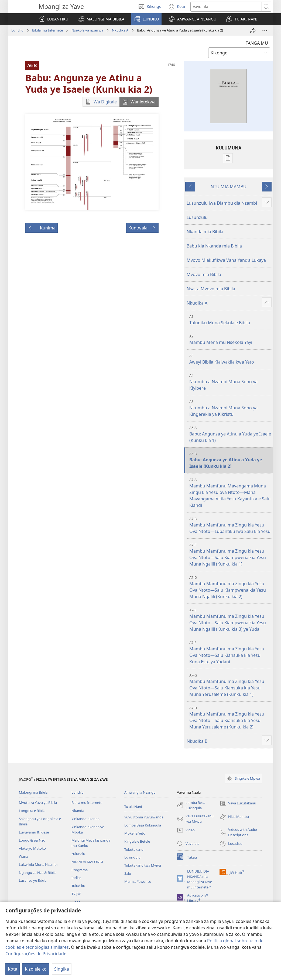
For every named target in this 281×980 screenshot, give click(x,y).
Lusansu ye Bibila (33, 880)
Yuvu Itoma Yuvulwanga (144, 817)
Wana (23, 856)
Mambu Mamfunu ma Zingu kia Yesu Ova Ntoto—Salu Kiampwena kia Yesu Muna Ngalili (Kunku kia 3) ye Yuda (230, 620)
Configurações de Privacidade (36, 954)
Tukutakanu (134, 849)
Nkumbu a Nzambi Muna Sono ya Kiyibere (230, 382)
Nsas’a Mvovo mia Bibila (211, 289)
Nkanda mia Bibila (205, 232)
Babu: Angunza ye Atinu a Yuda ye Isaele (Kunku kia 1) (230, 434)
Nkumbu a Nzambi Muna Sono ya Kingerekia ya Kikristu (230, 408)
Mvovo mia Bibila (204, 274)
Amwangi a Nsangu (140, 792)
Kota (13, 969)
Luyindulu (132, 857)
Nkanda (78, 811)
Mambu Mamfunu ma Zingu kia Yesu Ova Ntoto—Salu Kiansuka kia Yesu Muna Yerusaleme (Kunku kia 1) (230, 685)
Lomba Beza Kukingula (143, 825)
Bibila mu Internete (47, 30)
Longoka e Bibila (32, 811)
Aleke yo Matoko (32, 848)
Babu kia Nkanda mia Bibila (214, 246)
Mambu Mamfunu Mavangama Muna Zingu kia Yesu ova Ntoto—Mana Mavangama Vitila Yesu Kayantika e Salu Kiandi (230, 493)
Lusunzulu (197, 217)
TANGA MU (257, 43)
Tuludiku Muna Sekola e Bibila (230, 320)
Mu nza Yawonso (138, 881)
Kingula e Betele (137, 841)
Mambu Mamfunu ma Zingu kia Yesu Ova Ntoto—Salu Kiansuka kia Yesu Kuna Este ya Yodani (230, 652)
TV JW (76, 894)
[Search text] (226, 7)
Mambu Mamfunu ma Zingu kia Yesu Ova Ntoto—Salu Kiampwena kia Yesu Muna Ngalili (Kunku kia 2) (230, 587)
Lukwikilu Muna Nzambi (38, 864)
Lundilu (17, 30)
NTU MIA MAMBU (229, 187)
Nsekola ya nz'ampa (87, 30)
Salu (128, 873)
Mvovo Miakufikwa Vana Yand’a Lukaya (226, 260)
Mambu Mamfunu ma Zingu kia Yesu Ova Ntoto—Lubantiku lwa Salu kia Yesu (230, 525)
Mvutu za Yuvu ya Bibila (38, 803)
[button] (101, 19)
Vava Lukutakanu (238, 803)
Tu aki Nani (133, 807)
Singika (62, 969)
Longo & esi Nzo (32, 840)
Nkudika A (120, 30)
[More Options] (265, 30)
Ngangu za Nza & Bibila (38, 873)
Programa (80, 870)
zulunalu (78, 854)
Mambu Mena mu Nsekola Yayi (230, 339)
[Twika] (253, 30)
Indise (76, 878)
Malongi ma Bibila (33, 792)
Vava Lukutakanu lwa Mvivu (195, 819)
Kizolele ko (36, 969)
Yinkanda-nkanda (85, 819)
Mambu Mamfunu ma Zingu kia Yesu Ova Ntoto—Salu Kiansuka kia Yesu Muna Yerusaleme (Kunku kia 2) (230, 718)
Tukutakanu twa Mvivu (143, 865)
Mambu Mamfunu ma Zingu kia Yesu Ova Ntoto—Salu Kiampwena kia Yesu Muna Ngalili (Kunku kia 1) (230, 555)
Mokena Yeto (135, 833)
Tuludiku (78, 886)
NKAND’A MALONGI (87, 862)
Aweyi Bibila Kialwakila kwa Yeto (230, 359)
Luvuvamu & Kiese (34, 832)
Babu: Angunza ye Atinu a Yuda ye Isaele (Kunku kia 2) (230, 460)
